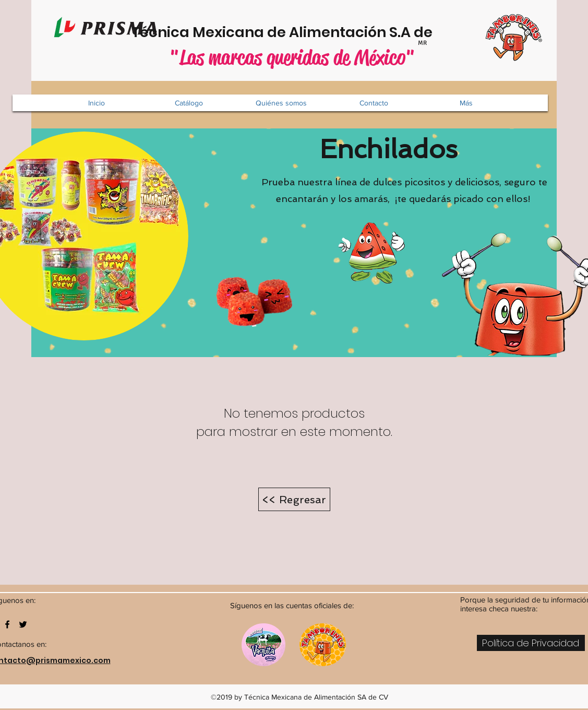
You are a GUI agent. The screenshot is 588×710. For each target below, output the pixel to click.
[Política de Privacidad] (531, 643)
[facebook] (7, 624)
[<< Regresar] (294, 499)
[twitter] (23, 624)
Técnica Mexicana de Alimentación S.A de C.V (295, 32)
